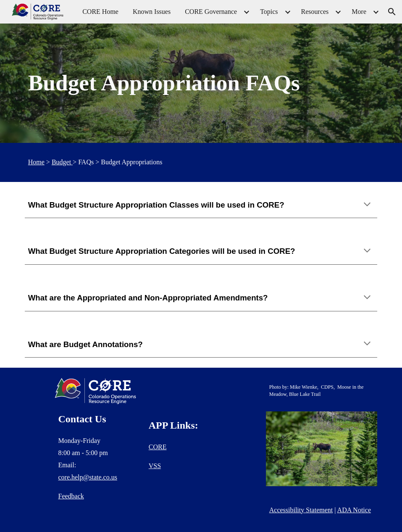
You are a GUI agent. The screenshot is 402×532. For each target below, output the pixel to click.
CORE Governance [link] (211, 12)
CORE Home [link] (100, 12)
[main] (201, 83)
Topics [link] (269, 12)
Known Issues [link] (152, 12)
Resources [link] (315, 12)
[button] (392, 12)
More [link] (359, 12)
